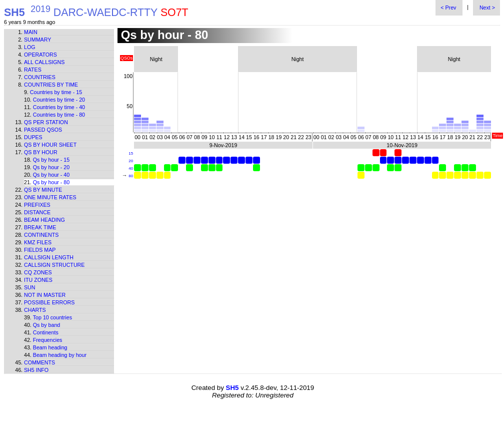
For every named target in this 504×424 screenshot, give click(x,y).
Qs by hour (41, 152)
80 (131, 176)
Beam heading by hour (60, 355)
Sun (30, 287)
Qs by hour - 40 (51, 175)
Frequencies (48, 340)
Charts (35, 310)
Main (31, 32)
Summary (37, 40)
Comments (39, 362)
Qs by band (47, 325)
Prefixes (37, 205)
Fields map (40, 250)
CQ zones (38, 272)
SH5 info (36, 370)
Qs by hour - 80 (51, 182)
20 (131, 161)
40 (131, 168)
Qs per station (46, 122)
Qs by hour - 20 (51, 167)
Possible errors (49, 302)
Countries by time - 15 (56, 92)
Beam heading (44, 220)
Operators (40, 55)
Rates (33, 70)
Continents (41, 235)
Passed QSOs (43, 130)
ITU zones (38, 280)
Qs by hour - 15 (51, 160)
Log (30, 47)
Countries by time (51, 85)
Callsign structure (54, 265)
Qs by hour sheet (50, 145)
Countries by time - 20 (59, 100)
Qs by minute (43, 190)
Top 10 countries (52, 317)
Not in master (45, 295)
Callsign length (49, 257)
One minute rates (50, 197)
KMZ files (38, 242)
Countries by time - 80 (59, 115)
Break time (40, 227)
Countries (40, 77)
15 (131, 153)
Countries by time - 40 (59, 107)
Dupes (33, 137)
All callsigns (44, 62)
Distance (37, 212)
